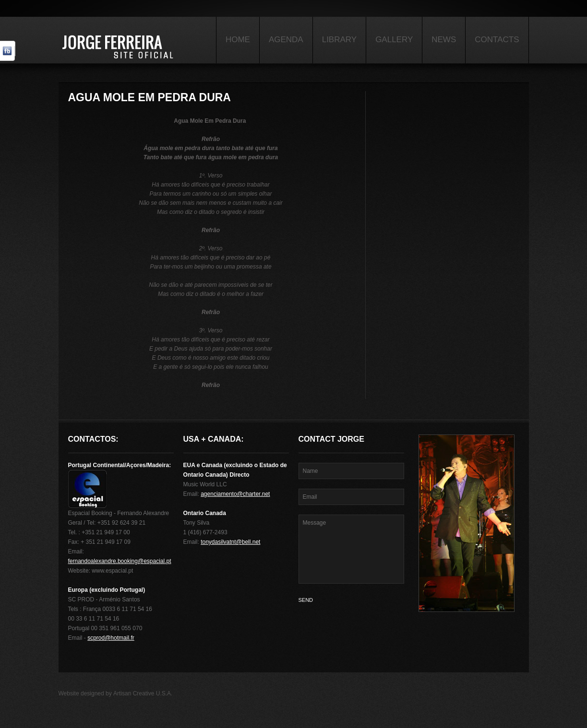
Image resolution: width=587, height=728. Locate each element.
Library (339, 40)
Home (238, 40)
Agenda (286, 40)
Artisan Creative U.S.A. (143, 693)
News (444, 40)
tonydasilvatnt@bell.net (230, 542)
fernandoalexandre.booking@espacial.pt (120, 561)
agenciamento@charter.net (235, 494)
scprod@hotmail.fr (111, 638)
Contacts (497, 40)
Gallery (394, 40)
